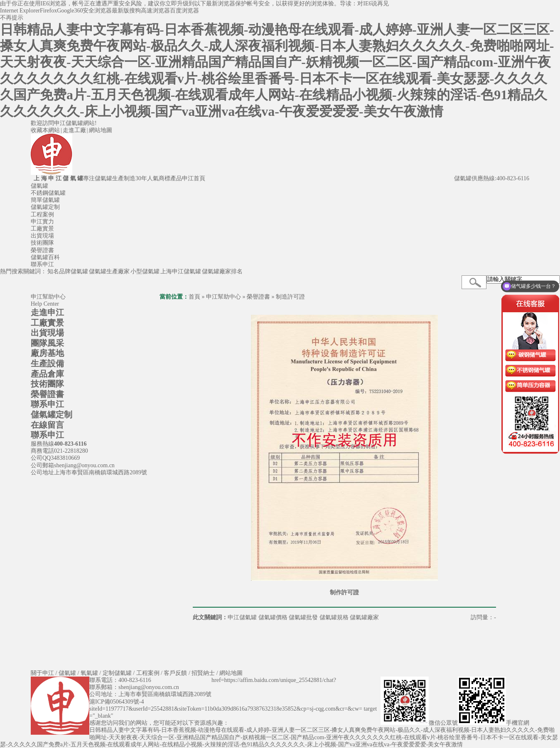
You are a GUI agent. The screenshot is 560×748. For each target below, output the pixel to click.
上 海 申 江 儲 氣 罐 (57, 178)
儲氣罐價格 (273, 617)
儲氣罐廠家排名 (222, 271)
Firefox (48, 11)
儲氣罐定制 (45, 207)
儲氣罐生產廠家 (109, 271)
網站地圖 (101, 130)
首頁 (194, 297)
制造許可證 (290, 297)
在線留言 (47, 425)
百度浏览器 (184, 11)
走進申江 (47, 312)
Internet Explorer (20, 11)
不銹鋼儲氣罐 (48, 193)
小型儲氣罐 (145, 271)
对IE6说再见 (373, 4)
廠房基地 (47, 353)
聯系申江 (42, 264)
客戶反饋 (175, 673)
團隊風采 (47, 343)
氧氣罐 (89, 673)
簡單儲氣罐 (45, 200)
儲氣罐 (39, 186)
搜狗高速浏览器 (150, 11)
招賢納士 (203, 673)
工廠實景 (42, 229)
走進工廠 (74, 130)
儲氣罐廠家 (364, 617)
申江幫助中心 (224, 297)
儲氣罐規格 (334, 617)
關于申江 (42, 673)
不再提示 (12, 18)
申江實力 (42, 222)
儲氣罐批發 (303, 617)
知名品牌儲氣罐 (68, 271)
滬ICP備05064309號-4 (117, 702)
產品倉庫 (47, 374)
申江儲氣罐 (242, 617)
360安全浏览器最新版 (102, 11)
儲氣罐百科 (45, 257)
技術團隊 (42, 243)
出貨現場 (42, 236)
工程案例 (42, 215)
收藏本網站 (45, 130)
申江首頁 (194, 178)
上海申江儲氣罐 (181, 271)
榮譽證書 (42, 250)
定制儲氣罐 (117, 673)
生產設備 (47, 363)
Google (65, 11)
